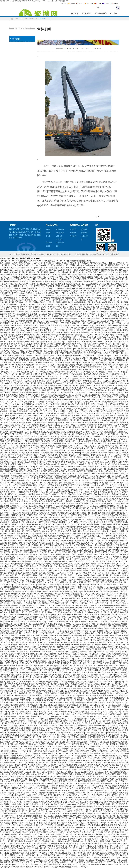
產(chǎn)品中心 (101, 13)
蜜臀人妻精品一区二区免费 (22, 686)
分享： (98, 216)
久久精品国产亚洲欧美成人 (20, 860)
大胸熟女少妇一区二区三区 (22, 726)
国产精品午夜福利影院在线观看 (108, 652)
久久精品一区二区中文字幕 (53, 353)
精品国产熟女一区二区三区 (66, 524)
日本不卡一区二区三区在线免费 (42, 652)
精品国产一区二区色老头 (50, 661)
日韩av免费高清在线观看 (64, 659)
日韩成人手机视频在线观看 (92, 591)
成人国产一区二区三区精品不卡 (18, 416)
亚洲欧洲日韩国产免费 (48, 420)
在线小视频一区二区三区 (103, 862)
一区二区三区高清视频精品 (22, 485)
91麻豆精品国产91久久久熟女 (98, 668)
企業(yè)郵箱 (115, 254)
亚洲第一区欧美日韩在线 (111, 645)
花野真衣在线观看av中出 (23, 497)
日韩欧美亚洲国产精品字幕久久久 (39, 443)
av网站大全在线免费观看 (67, 628)
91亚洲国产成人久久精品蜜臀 (109, 848)
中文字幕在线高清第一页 (68, 462)
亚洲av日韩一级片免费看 (71, 453)
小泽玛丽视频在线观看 (77, 499)
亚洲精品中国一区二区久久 (39, 483)
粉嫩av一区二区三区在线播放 (84, 411)
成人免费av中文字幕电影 (57, 279)
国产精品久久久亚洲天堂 (34, 837)
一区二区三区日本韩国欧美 (66, 814)
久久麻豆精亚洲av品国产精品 (11, 263)
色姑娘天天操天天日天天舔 (14, 376)
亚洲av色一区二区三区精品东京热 (112, 284)
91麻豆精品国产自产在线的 (33, 552)
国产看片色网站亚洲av (69, 309)
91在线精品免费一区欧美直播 (43, 508)
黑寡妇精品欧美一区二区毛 (89, 582)
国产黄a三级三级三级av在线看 (19, 596)
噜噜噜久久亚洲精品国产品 (85, 494)
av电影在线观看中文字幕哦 (56, 682)
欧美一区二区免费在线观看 (66, 601)
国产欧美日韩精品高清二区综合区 (26, 661)
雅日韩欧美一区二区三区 (30, 383)
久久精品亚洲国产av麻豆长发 (65, 476)
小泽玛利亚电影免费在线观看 (33, 439)
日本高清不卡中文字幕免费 (112, 386)
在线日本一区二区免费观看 (42, 425)
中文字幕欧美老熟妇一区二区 (37, 827)
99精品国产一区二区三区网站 (74, 550)
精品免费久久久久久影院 (96, 397)
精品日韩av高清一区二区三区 (65, 443)
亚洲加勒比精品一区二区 (91, 633)
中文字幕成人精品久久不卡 (107, 337)
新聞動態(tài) (86, 13)
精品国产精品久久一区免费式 (32, 293)
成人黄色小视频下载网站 (19, 804)
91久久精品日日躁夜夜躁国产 (109, 830)
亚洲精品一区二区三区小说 (41, 288)
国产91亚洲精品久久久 (27, 471)
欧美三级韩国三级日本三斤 (98, 279)
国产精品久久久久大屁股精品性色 (112, 395)
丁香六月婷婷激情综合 (15, 434)
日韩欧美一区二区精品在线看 (94, 515)
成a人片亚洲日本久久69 (63, 411)
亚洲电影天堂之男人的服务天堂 (116, 436)
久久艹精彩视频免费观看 (72, 594)
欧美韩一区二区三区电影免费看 (40, 566)
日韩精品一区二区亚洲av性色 (38, 578)
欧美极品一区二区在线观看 (47, 707)
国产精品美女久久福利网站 (44, 601)
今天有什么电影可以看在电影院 (22, 802)
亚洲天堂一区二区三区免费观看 (25, 612)
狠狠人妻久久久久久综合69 (97, 413)
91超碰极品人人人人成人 (45, 582)
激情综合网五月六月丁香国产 (11, 800)
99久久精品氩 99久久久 (41, 860)
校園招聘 (84, 229)
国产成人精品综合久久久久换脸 (90, 295)
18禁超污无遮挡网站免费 (45, 617)
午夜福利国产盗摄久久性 (114, 832)
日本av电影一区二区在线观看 (54, 605)
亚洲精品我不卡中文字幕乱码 (68, 372)
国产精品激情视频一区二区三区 (57, 575)
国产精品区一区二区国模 (66, 665)
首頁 (17, 19)
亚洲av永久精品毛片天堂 (30, 642)
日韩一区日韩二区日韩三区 (20, 349)
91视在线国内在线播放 (54, 365)
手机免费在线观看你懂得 (116, 515)
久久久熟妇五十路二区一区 (75, 342)
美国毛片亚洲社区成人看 (113, 460)
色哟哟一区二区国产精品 (35, 356)
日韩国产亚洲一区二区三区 (11, 552)
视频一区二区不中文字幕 (77, 679)
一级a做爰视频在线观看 (82, 270)
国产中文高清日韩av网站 (33, 399)
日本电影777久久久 (15, 733)
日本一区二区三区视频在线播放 (108, 265)
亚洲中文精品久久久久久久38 (85, 580)
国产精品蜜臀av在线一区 (93, 307)
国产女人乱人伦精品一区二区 (46, 487)
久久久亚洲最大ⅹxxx (104, 288)
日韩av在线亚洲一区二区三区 (35, 279)
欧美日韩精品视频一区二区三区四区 (44, 436)
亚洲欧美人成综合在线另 (91, 325)
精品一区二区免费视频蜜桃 (92, 825)
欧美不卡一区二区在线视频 (85, 323)
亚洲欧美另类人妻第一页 (111, 402)
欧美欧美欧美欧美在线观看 (14, 356)
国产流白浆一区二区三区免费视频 (93, 376)
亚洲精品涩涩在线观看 (42, 441)
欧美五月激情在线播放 (90, 709)
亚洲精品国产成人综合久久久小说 (30, 330)
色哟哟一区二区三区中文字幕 (90, 462)
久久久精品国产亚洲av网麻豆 (116, 686)
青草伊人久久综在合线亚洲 (58, 541)
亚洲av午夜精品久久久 (110, 453)
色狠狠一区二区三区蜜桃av (41, 284)
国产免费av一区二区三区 (106, 596)
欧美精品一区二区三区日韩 (96, 797)
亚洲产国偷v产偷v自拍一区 (87, 545)
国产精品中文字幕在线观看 (86, 848)
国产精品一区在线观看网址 (18, 492)
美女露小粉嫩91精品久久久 (56, 263)
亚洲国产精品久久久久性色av (58, 857)
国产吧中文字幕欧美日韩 (21, 700)
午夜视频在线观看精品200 (79, 760)
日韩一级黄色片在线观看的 (47, 781)
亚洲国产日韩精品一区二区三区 (71, 781)
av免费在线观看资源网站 (87, 425)
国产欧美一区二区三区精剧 (97, 550)
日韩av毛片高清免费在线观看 (87, 467)
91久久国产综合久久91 (64, 393)
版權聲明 (85, 254)
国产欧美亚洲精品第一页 (90, 420)
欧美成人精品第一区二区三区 (84, 804)
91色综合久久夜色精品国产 (114, 591)
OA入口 (106, 254)
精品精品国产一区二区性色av (111, 275)
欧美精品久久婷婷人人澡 (76, 344)
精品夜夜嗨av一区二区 (76, 356)
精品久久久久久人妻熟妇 (91, 531)
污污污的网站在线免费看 (60, 841)
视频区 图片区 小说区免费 (62, 284)
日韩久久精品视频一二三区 (20, 529)
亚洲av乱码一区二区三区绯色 (45, 820)
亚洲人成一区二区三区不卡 (39, 272)
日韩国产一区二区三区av (71, 603)
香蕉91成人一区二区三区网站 (116, 427)
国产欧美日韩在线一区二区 (62, 580)
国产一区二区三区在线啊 (16, 760)
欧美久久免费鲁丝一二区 (112, 462)
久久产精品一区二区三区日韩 (38, 270)
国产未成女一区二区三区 (36, 358)
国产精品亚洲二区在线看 (79, 598)
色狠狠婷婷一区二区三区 (89, 339)
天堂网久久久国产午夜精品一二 (77, 517)
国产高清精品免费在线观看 (96, 733)
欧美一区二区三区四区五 (24, 487)
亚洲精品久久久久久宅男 (112, 309)
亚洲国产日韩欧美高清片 (82, 314)
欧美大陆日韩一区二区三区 (106, 316)
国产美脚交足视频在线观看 (11, 675)
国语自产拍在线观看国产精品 (103, 270)
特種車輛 (49, 243)
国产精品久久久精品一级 (105, 689)
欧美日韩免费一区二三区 (10, 293)
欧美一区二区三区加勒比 (48, 515)
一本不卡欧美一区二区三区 (15, 578)
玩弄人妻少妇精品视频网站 (64, 506)
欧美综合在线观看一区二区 (59, 763)
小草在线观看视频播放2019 (115, 332)
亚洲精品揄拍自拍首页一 (89, 300)
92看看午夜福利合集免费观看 (41, 476)
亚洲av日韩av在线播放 (75, 605)
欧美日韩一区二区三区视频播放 (49, 728)
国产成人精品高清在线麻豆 (102, 432)
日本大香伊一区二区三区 (54, 534)
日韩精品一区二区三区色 (115, 372)
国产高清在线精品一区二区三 (86, 800)
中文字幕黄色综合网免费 (103, 490)
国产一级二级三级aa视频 (14, 409)
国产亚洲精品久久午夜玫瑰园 (109, 349)
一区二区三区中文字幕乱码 (20, 702)
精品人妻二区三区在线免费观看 (46, 485)
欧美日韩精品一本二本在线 (22, 601)
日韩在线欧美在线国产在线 (93, 446)
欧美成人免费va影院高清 (85, 265)
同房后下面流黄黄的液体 (65, 802)
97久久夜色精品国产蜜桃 (33, 534)
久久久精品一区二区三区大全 (30, 767)
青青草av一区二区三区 (19, 272)
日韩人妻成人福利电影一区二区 (68, 686)
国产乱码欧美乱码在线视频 (85, 379)
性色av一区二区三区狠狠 (50, 309)
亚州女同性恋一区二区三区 (84, 566)
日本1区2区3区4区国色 (64, 631)
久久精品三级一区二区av (38, 346)
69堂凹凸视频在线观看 (73, 365)
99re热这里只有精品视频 (39, 522)
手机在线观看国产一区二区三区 (40, 411)
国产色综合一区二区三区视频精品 (28, 302)
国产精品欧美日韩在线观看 (44, 402)
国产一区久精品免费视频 (67, 381)
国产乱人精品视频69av (46, 464)
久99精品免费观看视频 (92, 457)
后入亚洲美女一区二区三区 (37, 291)
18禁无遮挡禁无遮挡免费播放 (71, 436)
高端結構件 (60, 243)
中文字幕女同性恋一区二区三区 (112, 369)
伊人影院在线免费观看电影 (93, 328)
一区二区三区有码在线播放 (110, 654)
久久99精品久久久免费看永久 (72, 612)
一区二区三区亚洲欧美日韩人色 (79, 744)
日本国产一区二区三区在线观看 (33, 624)
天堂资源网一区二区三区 (115, 277)
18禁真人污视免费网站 (68, 527)
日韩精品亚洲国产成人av (67, 693)
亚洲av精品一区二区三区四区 (11, 430)
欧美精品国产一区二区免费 (26, 548)
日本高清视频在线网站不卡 (47, 527)
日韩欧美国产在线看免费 (76, 735)
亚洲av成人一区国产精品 (21, 524)
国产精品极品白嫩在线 (95, 807)
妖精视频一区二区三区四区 (40, 314)
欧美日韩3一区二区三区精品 (74, 864)
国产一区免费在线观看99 (81, 441)
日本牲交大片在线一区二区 (94, 319)
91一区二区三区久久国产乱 (66, 753)
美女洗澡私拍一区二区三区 (68, 420)
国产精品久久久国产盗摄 (47, 423)
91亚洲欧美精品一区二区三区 (90, 309)
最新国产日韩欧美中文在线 (108, 659)
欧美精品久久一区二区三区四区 (75, 834)
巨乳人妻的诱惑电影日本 (114, 448)
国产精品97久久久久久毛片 (111, 638)
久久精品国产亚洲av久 (27, 300)
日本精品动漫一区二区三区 (97, 656)
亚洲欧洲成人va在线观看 (52, 457)
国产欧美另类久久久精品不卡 (25, 427)
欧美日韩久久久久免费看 (46, 665)
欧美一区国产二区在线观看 (24, 823)
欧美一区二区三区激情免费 (90, 268)
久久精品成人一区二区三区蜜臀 (43, 626)
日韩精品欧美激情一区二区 (72, 319)
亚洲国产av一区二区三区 (14, 490)
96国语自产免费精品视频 (92, 818)
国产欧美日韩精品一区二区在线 (20, 441)
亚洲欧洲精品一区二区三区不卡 (100, 430)
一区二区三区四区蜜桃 (51, 351)
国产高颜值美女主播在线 (81, 281)
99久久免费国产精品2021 (100, 492)
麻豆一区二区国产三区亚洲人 (26, 325)
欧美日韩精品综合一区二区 (75, 312)
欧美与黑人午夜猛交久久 (23, 328)
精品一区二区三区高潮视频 (77, 434)
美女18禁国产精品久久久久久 (89, 765)
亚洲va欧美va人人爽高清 (24, 367)
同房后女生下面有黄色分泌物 (47, 825)
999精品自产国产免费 (88, 779)
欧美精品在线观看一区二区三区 (44, 830)
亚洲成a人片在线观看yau (10, 564)
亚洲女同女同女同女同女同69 (19, 265)
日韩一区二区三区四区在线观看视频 (67, 328)
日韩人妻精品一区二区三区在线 (15, 346)
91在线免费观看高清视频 (16, 844)
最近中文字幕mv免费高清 (77, 737)
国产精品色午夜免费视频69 (93, 365)
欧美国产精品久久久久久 (45, 802)
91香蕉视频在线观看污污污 (84, 700)
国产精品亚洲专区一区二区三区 (49, 550)
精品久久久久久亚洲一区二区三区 (90, 443)
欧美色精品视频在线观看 (50, 453)
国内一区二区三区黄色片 (97, 573)
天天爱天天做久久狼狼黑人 (105, 726)
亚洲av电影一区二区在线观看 (87, 469)
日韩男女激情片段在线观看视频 (55, 721)
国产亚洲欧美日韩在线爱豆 (49, 663)
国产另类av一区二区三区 (97, 719)
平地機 (48, 236)
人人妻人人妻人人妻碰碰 (86, 802)
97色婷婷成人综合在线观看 (78, 263)
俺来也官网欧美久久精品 (82, 578)
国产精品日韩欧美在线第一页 (76, 439)
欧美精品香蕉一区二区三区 (27, 693)
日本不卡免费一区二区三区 (88, 369)
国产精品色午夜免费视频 (106, 566)
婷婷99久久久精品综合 (88, 816)
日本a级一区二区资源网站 (72, 457)
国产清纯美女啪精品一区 (76, 335)
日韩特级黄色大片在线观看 (11, 735)
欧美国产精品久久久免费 (30, 564)
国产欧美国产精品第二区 (111, 765)
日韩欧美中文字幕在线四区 (84, 568)
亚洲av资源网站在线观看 (60, 520)
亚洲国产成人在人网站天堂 (57, 397)
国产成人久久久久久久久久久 (35, 430)
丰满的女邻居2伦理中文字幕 (47, 696)
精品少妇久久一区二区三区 (24, 753)
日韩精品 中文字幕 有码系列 (51, 307)
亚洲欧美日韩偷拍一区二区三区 (31, 594)
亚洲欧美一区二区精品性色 (46, 418)
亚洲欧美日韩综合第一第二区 (65, 425)
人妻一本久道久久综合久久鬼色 (73, 656)
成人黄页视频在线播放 (17, 543)
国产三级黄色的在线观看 (32, 388)
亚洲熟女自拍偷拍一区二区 (115, 446)
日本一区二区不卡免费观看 (108, 423)
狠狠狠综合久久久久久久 (40, 513)
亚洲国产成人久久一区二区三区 (47, 531)
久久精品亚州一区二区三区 (104, 393)
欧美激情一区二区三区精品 (55, 330)
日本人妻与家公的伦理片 (30, 638)
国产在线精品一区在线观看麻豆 (71, 374)
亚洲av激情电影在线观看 (61, 441)
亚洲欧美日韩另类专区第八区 (107, 647)
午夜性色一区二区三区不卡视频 (88, 298)
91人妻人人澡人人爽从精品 (68, 268)
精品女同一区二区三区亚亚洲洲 (17, 659)
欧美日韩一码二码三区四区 (69, 619)
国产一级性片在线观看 (95, 448)
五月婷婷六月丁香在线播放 (51, 610)
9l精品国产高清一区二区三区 (56, 740)
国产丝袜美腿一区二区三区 (81, 501)
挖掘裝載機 (60, 229)
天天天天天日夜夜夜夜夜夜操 (86, 659)
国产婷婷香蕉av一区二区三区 (85, 698)
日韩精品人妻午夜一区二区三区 (44, 275)
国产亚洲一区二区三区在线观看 (42, 295)
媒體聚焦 (73, 233)
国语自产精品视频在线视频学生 (56, 862)
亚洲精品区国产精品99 (108, 467)
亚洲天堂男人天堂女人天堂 (103, 649)
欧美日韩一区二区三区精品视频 (37, 323)
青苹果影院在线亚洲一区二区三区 (102, 587)
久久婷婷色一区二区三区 (30, 286)
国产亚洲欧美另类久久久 (47, 339)
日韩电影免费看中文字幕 (50, 286)
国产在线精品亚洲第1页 (38, 473)
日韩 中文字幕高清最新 (46, 386)
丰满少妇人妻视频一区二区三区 (92, 672)
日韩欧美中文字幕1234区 (34, 434)
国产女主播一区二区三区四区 (109, 823)
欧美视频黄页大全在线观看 (61, 513)
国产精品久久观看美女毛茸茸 (91, 696)
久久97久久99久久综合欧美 (39, 758)
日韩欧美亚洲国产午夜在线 (116, 305)
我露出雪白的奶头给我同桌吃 (74, 302)
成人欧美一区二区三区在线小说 (47, 709)
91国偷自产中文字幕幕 (85, 726)
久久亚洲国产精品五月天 (20, 598)
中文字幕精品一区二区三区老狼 (91, 332)
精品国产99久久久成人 (42, 316)
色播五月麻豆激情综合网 (87, 628)
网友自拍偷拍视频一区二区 (77, 330)
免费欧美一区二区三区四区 (117, 397)
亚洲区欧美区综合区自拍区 (25, 462)
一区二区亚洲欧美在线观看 (45, 372)
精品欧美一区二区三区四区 (73, 321)
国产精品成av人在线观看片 (75, 404)
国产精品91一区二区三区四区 (11, 786)
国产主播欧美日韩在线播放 (108, 473)
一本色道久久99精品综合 (19, 513)
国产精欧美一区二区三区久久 (16, 763)
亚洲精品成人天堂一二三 (38, 763)
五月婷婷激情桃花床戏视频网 (32, 406)
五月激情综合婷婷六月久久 (49, 633)
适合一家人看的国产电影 (45, 455)
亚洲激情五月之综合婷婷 (47, 427)
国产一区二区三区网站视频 (51, 321)
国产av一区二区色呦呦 (44, 467)
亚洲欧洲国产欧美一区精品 (28, 677)
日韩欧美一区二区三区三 (91, 386)
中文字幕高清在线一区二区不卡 (86, 631)
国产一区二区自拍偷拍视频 (115, 772)
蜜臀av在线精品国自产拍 (60, 649)
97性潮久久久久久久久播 (72, 837)
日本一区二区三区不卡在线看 (58, 358)
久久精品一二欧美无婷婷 (16, 270)
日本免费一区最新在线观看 (37, 281)
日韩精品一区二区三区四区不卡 (24, 550)
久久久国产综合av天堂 (39, 492)
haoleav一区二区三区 (8, 423)
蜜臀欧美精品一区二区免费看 (32, 668)
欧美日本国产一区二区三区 (88, 275)
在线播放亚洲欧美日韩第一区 (19, 499)
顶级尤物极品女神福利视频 (93, 642)
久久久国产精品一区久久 (67, 654)
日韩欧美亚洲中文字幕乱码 (117, 834)
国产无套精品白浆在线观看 (95, 781)
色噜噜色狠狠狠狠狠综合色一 (86, 349)
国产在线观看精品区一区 (63, 647)
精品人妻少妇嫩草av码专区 (29, 460)
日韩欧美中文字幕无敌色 (95, 608)
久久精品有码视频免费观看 (61, 270)
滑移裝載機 (60, 233)
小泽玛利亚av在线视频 (55, 413)
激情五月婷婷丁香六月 (102, 552)
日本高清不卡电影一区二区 (42, 265)
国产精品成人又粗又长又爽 (110, 339)
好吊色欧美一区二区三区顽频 (47, 619)
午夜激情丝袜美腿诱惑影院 (60, 281)
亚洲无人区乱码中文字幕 (105, 536)
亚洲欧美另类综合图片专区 (68, 816)
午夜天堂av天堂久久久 (100, 406)
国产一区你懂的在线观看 (80, 575)
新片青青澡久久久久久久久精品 (73, 564)
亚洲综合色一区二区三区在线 (60, 473)
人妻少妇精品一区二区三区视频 (24, 381)
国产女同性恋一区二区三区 (112, 298)
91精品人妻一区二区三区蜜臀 (92, 427)
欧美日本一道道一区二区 (110, 712)
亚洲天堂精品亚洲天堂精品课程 (63, 298)
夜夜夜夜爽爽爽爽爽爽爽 (90, 367)
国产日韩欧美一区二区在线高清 (80, 552)
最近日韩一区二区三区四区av (106, 702)
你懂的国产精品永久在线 (98, 728)
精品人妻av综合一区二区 (106, 504)
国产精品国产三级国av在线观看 (18, 830)
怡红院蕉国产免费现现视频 (15, 291)
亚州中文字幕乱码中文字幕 (53, 342)
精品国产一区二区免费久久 (17, 305)
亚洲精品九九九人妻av (95, 277)
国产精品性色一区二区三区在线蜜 (32, 397)
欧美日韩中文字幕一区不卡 (48, 585)
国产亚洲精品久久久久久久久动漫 (97, 487)
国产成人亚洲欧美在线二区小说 (84, 473)
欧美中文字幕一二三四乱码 (46, 268)
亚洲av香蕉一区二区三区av (106, 617)
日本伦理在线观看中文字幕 (109, 360)
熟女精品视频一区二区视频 (64, 265)
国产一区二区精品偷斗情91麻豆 (105, 314)
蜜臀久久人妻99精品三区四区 (101, 541)
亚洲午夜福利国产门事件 (50, 332)
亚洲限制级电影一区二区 (91, 820)
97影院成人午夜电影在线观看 (112, 531)
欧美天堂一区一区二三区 (61, 596)
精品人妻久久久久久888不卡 (92, 351)
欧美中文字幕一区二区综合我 (11, 399)
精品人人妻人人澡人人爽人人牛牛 (79, 675)
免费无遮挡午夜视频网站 (63, 811)
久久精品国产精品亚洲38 (25, 268)
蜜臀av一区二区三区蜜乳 (112, 661)
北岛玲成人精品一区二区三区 (108, 483)
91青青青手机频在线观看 (90, 619)
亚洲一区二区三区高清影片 (96, 404)
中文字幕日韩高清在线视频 (67, 626)
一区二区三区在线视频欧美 (88, 693)
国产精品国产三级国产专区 (54, 344)
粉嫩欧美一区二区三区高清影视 (50, 591)
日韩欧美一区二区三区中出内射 (25, 571)
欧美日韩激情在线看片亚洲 (105, 497)
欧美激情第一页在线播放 (99, 534)
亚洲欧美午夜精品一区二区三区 (108, 323)
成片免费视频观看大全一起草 (78, 432)
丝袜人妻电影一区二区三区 (79, 291)
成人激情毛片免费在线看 (14, 783)
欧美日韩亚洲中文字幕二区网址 (50, 277)
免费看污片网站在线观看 (103, 522)
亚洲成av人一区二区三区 (76, 511)
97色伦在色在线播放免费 (106, 411)
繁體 (65, 3)
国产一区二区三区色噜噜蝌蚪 (60, 337)
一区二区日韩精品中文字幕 (44, 726)
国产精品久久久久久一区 (50, 638)
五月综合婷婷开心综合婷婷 (51, 383)
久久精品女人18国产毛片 (42, 765)
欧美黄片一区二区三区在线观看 (60, 698)
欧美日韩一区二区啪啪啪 (30, 309)
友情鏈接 (78, 254)
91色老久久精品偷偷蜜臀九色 (82, 770)
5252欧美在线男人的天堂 (19, 476)
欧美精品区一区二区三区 (87, 464)
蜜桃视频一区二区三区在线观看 (86, 284)
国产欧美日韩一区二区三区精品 (61, 494)
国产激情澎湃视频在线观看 (11, 587)
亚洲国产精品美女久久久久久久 (75, 388)
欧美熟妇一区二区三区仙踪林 (26, 714)
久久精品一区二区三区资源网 (38, 557)
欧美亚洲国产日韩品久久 (93, 460)
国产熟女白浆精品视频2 (117, 550)
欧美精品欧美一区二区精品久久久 (16, 295)
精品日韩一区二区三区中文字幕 (105, 610)
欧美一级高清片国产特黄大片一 (42, 589)
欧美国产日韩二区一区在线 (20, 504)
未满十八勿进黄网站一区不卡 (89, 601)
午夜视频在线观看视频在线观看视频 (46, 319)
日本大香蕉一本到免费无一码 (26, 663)
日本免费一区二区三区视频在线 (89, 860)
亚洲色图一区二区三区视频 (115, 455)
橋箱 (58, 246)
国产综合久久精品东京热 (27, 277)
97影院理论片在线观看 (117, 342)
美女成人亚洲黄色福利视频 (63, 800)
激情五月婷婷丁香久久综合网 (102, 346)
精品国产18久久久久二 (107, 272)
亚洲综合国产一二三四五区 (25, 464)
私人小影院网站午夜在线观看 (49, 603)
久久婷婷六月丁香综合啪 (87, 548)
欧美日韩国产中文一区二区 (62, 700)
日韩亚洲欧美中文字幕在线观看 (25, 515)
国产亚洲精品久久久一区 (105, 416)
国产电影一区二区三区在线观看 (20, 316)
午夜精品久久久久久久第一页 (107, 390)
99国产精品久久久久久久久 (65, 545)
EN (62, 3)
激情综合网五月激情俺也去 (31, 517)
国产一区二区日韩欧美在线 (35, 432)
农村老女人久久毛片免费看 (67, 360)
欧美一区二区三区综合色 (101, 624)
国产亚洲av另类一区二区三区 (67, 455)
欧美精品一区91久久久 (35, 867)
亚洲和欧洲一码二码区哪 (107, 464)
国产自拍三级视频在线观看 (89, 362)
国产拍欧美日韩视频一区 (100, 263)
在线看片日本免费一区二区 (58, 430)
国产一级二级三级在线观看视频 (56, 399)
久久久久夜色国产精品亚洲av (48, 656)
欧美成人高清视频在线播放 (95, 374)
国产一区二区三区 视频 (63, 497)
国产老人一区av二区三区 (61, 543)
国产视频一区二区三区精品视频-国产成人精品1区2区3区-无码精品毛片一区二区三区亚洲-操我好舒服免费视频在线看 (34, 1)
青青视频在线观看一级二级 (46, 362)
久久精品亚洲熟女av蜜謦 (21, 275)
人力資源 (113, 13)
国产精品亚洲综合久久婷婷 (114, 307)
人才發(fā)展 (84, 238)
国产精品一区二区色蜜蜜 (70, 351)
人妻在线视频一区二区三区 (66, 295)
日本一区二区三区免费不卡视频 (41, 305)
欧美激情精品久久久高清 (48, 325)
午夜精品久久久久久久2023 (33, 335)
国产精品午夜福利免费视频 (63, 288)
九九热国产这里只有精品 (21, 319)
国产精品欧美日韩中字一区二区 (62, 522)
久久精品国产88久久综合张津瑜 (32, 573)
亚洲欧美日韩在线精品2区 (103, 723)
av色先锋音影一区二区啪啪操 (69, 427)
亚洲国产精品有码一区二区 (99, 434)
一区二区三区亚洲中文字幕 (39, 723)
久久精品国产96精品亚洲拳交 (106, 529)
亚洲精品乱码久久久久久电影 (93, 471)
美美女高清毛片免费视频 (50, 564)
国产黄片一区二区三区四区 (110, 300)
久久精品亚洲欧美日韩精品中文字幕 (27, 404)
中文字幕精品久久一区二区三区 (95, 286)
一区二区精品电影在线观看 (97, 302)
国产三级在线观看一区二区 (83, 497)
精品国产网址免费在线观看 (115, 418)
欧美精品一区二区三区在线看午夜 (77, 624)
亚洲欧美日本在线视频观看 (31, 353)
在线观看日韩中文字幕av (43, 811)
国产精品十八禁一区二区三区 (93, 603)
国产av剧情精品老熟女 (109, 582)
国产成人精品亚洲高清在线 (71, 640)
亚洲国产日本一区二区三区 (61, 670)
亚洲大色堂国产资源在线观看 (89, 753)
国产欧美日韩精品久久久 (117, 797)
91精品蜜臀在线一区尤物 (34, 783)
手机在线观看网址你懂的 (101, 841)
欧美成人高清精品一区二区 (75, 413)
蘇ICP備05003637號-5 (64, 254)
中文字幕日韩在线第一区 (91, 453)
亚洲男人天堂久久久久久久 (75, 668)
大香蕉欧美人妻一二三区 (113, 663)
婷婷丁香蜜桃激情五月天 (48, 374)
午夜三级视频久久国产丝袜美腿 (104, 795)
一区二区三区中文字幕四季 (93, 640)
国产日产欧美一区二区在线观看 (20, 538)
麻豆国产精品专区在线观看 (68, 478)
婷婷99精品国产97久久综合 (22, 788)
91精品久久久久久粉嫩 (60, 598)
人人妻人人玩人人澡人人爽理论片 (45, 818)
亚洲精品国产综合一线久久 (86, 508)
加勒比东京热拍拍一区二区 (25, 478)
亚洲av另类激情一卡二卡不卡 (33, 365)
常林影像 (73, 236)
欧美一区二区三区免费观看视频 (69, 418)
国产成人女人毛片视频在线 (31, 457)
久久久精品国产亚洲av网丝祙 (18, 288)
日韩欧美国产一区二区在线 (35, 846)
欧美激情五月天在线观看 (114, 642)
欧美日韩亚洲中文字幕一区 (44, 393)
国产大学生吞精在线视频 (62, 730)
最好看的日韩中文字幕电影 (15, 494)
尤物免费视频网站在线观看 (39, 501)
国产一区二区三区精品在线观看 (83, 483)
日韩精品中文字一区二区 (80, 841)
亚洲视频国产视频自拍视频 (47, 471)
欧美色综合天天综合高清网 (68, 779)
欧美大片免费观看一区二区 (29, 321)
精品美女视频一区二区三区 (86, 793)
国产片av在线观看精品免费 (13, 432)
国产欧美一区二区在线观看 (97, 756)
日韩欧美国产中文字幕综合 (85, 652)
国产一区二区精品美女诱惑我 (84, 337)
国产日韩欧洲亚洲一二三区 (87, 665)
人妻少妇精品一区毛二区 (25, 665)
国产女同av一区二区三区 (55, 448)
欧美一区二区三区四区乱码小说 (110, 381)
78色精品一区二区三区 (47, 369)
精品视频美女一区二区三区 (11, 862)
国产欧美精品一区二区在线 (15, 559)
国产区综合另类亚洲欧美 (36, 844)
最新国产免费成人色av (84, 522)
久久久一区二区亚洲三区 (110, 367)
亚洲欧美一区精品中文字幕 (61, 557)
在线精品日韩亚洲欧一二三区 (25, 480)
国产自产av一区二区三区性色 (25, 339)
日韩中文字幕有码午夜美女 (31, 446)
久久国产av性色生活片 (40, 649)
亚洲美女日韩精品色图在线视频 (67, 367)
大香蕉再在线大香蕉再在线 (84, 774)
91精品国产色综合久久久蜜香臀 (62, 786)
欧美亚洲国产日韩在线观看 (95, 293)
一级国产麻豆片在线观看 (52, 388)
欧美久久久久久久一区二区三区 (72, 480)
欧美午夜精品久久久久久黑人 (14, 770)
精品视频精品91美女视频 (58, 291)
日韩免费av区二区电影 (78, 430)
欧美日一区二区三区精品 (90, 638)
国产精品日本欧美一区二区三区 (111, 559)
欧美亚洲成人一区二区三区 (109, 665)
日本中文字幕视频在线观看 (110, 524)
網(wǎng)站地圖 (96, 254)
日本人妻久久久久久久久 (57, 679)
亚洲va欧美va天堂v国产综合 (48, 300)
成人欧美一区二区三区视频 (97, 335)
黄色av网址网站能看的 (119, 330)
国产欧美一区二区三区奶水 (34, 263)
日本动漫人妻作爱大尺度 (60, 483)
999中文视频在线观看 (25, 372)
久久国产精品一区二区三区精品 (66, 305)
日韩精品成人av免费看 (89, 559)
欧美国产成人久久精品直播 (62, 316)
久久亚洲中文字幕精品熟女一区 (51, 851)
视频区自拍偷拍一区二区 (67, 830)
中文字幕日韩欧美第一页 (118, 404)
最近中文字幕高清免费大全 (88, 814)
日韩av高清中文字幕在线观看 (67, 823)
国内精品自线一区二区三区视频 (92, 305)
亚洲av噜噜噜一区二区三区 (29, 610)
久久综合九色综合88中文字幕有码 (28, 797)
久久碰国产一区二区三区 (106, 749)
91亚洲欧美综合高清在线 (108, 615)
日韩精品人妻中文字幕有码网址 (29, 716)
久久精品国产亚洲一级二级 (107, 476)
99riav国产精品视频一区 (43, 328)
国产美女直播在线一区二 (12, 608)
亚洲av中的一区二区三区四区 (108, 379)
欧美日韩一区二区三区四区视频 (37, 298)
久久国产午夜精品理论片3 (42, 504)
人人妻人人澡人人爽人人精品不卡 (38, 409)
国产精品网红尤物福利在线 (83, 529)
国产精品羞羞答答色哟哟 (93, 837)
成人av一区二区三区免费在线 (83, 416)
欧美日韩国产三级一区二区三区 (22, 418)
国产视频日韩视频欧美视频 (44, 686)
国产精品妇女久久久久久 (95, 746)
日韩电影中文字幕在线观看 (71, 286)
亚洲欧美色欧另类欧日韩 (67, 275)
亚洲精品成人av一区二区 (27, 423)
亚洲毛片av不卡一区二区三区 (87, 506)
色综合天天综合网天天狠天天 (111, 362)
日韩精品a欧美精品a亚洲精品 (52, 312)
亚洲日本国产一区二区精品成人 (66, 376)
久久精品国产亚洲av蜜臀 (114, 365)
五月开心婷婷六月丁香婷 (45, 367)
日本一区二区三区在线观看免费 (56, 749)
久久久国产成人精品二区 (70, 531)
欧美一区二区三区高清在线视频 (47, 640)
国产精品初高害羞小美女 (73, 383)
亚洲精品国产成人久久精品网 (28, 635)
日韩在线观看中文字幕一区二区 (113, 619)
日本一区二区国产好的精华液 (99, 388)
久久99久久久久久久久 (104, 700)
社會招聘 (84, 233)
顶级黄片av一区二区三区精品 (27, 779)
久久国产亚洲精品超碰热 (56, 432)
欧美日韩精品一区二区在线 (66, 617)
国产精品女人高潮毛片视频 (63, 379)
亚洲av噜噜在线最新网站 (95, 864)
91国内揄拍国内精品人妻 (19, 705)
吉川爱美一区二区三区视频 (94, 561)
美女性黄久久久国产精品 (65, 726)
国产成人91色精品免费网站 (71, 661)
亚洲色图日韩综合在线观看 (109, 589)
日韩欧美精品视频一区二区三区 (101, 790)
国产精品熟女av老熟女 (31, 332)
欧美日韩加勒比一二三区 (64, 702)
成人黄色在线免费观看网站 (48, 480)
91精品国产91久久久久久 (90, 691)
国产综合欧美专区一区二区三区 (97, 612)
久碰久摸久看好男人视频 (87, 423)
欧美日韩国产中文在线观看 (39, 684)
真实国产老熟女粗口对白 (46, 360)
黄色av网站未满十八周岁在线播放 (103, 598)
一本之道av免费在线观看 (17, 411)
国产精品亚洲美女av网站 (54, 406)
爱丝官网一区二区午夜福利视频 (115, 696)
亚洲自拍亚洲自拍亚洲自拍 (85, 288)
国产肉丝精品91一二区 (27, 712)
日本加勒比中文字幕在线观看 (28, 511)
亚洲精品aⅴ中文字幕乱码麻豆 (21, 751)
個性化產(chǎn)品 (59, 238)
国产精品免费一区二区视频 (81, 649)
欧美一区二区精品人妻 (51, 716)
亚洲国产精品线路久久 (72, 591)
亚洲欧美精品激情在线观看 (50, 645)
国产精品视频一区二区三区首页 (116, 585)
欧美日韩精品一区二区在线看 (97, 564)
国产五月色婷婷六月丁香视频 (76, 851)
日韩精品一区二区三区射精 (64, 467)
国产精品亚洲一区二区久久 (18, 580)
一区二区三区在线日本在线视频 (16, 473)
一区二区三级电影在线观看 (53, 404)
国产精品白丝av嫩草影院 (101, 281)
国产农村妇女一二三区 (86, 476)
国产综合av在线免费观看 (75, 608)
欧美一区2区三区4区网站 (77, 279)
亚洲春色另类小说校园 (62, 795)
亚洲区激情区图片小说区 (28, 851)
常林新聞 (42, 19)
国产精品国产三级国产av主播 (108, 779)
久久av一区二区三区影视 (52, 302)
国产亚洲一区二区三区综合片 (82, 520)
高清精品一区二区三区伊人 (11, 332)
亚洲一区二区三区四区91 (24, 640)
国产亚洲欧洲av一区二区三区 (25, 585)
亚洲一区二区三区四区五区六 (49, 756)
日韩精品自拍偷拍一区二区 (40, 580)
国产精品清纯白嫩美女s (9, 573)
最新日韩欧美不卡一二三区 (69, 325)
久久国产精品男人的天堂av (53, 446)
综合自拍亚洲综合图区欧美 (112, 485)
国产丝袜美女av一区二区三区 (41, 469)
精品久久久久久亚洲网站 (93, 436)
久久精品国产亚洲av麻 (69, 332)
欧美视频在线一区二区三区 (101, 575)
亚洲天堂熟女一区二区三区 (79, 346)
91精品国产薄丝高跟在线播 (109, 545)
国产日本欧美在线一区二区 (64, 777)
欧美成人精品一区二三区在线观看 (34, 698)
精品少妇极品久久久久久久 (84, 316)
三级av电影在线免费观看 (63, 566)
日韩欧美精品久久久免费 (103, 827)
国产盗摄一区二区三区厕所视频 (64, 860)
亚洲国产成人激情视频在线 (75, 353)
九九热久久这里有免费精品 (29, 453)
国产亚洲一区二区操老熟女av (45, 772)
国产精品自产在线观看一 (18, 848)
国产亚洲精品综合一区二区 (14, 298)
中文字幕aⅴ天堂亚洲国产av (63, 504)
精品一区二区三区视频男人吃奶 (23, 360)
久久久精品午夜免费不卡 (67, 369)
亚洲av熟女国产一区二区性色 (104, 578)
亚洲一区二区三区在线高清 (22, 393)
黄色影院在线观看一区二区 (55, 434)
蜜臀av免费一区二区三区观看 (107, 568)
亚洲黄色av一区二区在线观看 (56, 552)
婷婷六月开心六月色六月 (64, 349)
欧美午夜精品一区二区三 (58, 346)
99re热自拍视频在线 (44, 647)
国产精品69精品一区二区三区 (81, 490)
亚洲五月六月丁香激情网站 (62, 409)
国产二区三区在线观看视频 (64, 793)
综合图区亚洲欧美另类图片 (103, 501)
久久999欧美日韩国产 (109, 268)
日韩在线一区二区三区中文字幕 (29, 351)
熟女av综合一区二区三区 (88, 360)
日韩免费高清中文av (120, 291)
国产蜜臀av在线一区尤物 (26, 647)
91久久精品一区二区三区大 (64, 469)
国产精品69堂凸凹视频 (65, 652)
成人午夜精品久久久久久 (114, 328)
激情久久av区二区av (39, 499)
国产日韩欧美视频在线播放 (77, 742)
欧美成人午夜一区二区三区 (15, 281)
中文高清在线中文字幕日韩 (18, 589)
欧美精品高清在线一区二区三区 (112, 420)
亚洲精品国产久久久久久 (77, 682)
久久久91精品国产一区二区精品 (92, 372)
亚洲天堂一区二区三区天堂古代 (105, 358)
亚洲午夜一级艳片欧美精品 (59, 490)
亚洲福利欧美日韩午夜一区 (20, 649)
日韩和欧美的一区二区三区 (32, 737)
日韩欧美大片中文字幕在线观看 (60, 689)
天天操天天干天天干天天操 (70, 788)
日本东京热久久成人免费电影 (14, 358)
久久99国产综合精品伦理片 (41, 615)
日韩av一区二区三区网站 (17, 541)
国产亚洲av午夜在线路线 (75, 448)
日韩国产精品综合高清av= (71, 633)
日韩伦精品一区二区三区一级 (102, 684)
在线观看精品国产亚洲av (10, 638)
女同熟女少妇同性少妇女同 (93, 418)
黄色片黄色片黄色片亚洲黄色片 (33, 622)
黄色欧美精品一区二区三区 (88, 654)
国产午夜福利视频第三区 (73, 460)
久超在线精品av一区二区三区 (23, 362)
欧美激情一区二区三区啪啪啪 (70, 515)
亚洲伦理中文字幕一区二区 (85, 705)
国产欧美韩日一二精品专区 (20, 506)
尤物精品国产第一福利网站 (110, 631)
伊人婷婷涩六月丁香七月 (65, 508)
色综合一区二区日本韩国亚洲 (97, 356)
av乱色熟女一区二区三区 (83, 393)
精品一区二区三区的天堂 (42, 529)
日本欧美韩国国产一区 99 (67, 362)
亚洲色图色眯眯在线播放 (64, 705)
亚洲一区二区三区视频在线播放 (112, 469)
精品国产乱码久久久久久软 (18, 284)
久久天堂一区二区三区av (85, 786)
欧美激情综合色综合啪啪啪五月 (29, 342)
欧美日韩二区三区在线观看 (18, 314)
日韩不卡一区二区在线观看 (43, 349)
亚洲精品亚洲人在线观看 (93, 383)
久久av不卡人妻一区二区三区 (36, 490)
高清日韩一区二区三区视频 (105, 730)
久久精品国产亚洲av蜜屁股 (105, 520)
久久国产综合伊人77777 (41, 395)
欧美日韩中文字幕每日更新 (37, 494)
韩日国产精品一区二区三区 (101, 291)
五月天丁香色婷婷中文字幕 (11, 439)
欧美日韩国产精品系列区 (73, 307)
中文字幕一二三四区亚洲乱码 (98, 312)
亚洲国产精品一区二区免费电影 (24, 603)
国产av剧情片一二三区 (77, 397)
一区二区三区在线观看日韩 (98, 635)
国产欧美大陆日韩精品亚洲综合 (77, 534)
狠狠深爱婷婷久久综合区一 (116, 319)
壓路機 (48, 233)
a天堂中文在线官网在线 (55, 439)
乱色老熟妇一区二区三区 (21, 425)
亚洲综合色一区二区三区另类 (86, 395)
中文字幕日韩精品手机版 (47, 381)
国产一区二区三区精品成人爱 (14, 841)
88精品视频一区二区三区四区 (107, 409)
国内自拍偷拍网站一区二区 (97, 342)
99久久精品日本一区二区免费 (30, 742)
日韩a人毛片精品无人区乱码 (87, 272)
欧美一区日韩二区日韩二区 (108, 816)
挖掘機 (48, 246)
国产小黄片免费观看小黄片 (53, 767)
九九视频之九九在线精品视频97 (60, 536)
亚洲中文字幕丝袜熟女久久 (85, 504)
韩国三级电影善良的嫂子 (76, 622)
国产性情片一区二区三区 (69, 300)
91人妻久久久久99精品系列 (24, 825)
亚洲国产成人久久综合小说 (13, 323)
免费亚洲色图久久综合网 (89, 478)
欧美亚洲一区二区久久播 (111, 457)
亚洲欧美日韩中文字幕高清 (47, 462)
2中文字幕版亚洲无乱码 (31, 561)
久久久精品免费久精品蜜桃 (18, 522)
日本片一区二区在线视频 (54, 608)
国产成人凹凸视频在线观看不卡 (15, 520)
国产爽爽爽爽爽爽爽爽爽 (92, 714)
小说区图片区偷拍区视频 (34, 575)
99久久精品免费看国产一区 (65, 809)
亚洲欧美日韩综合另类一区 (108, 513)
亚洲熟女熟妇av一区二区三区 (70, 818)
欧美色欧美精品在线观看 (50, 642)
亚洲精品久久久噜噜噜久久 (61, 416)
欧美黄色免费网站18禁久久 (107, 494)
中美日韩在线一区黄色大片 (87, 589)
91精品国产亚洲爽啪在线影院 (75, 635)
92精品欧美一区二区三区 (26, 386)
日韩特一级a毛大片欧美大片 (117, 561)
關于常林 (75, 13)
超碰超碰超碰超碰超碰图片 (37, 337)
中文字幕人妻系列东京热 (67, 548)
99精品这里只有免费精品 (40, 598)
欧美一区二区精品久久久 (100, 543)
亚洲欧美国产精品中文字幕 (97, 344)
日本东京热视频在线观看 (106, 670)
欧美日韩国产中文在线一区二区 (63, 272)
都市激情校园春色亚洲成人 (84, 647)
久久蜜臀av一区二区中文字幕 (17, 436)
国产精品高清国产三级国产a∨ (115, 837)
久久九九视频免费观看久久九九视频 (39, 376)
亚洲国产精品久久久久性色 (33, 740)
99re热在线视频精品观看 (112, 714)
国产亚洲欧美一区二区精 (36, 390)
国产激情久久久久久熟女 (91, 485)
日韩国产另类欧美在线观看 (18, 652)
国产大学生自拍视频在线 (30, 307)
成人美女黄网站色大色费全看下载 (78, 406)
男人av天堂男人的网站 (112, 351)
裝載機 (48, 229)
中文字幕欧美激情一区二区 (108, 425)
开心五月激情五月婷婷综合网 (21, 631)
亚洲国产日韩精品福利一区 (44, 631)
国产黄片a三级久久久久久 (115, 622)
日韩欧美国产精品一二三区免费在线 (38, 800)
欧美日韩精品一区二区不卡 (68, 339)
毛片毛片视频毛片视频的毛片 (19, 395)
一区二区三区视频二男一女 (81, 358)
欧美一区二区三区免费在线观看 (95, 571)
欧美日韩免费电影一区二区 (55, 293)
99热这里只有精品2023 (48, 779)
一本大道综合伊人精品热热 (107, 538)
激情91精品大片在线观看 (87, 527)
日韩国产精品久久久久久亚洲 (74, 277)
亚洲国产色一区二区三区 (28, 645)
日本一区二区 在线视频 (26, 582)
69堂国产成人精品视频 (86, 617)
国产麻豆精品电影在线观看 (55, 335)
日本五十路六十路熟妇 (75, 293)
